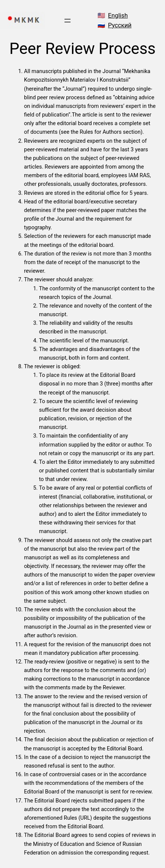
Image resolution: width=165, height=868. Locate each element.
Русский (120, 25)
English (118, 16)
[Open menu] (67, 21)
